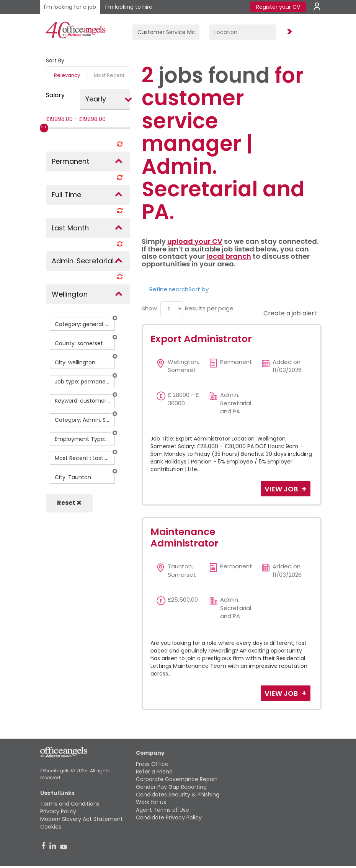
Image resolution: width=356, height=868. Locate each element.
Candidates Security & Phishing (178, 795)
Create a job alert (289, 313)
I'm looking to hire (129, 7)
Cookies (51, 827)
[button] (115, 318)
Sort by (198, 289)
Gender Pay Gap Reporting (171, 787)
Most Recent (109, 75)
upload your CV (195, 241)
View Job (282, 489)
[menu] (172, 309)
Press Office (152, 764)
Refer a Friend (154, 772)
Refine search (169, 289)
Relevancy (67, 75)
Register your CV (278, 7)
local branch (229, 256)
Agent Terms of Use (162, 810)
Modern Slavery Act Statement (82, 819)
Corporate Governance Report (177, 779)
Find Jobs (288, 32)
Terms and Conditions (70, 804)
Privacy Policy (58, 811)
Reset (69, 503)
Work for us (151, 802)
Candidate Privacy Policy (169, 817)
